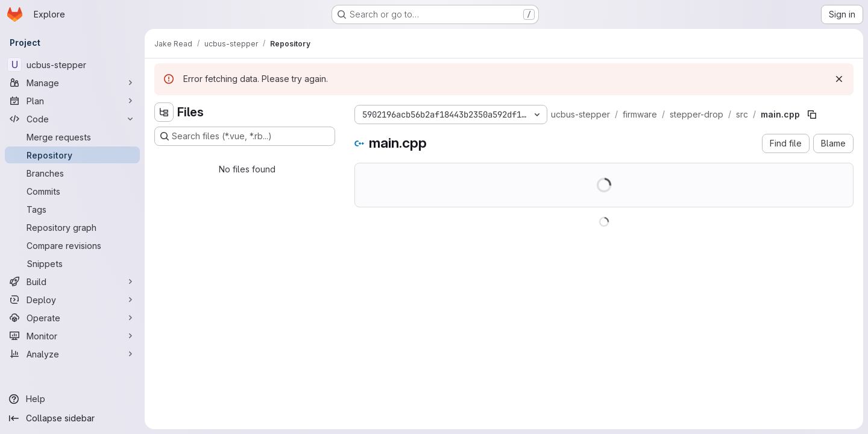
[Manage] (72, 83)
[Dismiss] (839, 79)
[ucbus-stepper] (72, 64)
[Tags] (72, 209)
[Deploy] (72, 300)
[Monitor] (72, 336)
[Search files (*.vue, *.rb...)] (245, 136)
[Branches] (72, 173)
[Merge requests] (72, 137)
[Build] (72, 281)
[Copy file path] (812, 115)
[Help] (72, 399)
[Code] (72, 119)
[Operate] (72, 318)
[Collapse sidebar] (72, 418)
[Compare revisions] (72, 245)
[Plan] (72, 101)
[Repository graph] (72, 227)
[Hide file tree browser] (164, 112)
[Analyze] (72, 354)
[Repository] (72, 155)
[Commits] (72, 191)
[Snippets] (72, 263)
